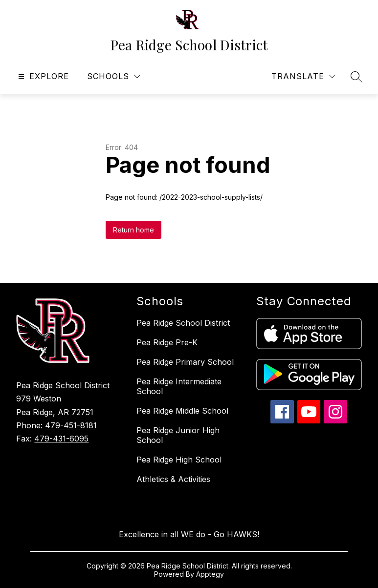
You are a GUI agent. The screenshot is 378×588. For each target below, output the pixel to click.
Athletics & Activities (173, 479)
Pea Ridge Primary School (185, 362)
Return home (133, 230)
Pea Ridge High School (179, 460)
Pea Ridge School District (183, 323)
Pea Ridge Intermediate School (179, 386)
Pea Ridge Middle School (182, 411)
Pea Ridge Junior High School (178, 435)
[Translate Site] (303, 76)
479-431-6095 (61, 439)
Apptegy (210, 574)
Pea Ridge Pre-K (167, 342)
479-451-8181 (71, 425)
